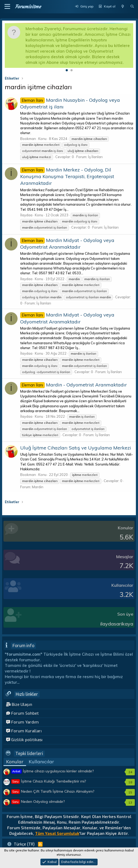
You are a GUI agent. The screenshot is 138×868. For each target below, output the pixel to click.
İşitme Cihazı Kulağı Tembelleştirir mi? (49, 781)
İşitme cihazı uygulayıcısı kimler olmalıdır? (53, 771)
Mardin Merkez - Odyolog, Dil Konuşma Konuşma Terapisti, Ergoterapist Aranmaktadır (67, 176)
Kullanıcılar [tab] (41, 762)
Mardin (38, 487)
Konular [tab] (15, 762)
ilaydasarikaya (117, 624)
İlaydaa (26, 215)
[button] (7, 7)
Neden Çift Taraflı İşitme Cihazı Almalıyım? (53, 791)
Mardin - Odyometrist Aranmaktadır (74, 385)
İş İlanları (95, 157)
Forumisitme (28, 7)
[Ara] (132, 7)
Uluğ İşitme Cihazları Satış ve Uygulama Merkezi (76, 448)
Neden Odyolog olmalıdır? (38, 801)
